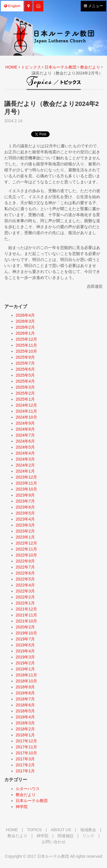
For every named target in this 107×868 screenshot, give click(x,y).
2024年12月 (26, 405)
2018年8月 (25, 693)
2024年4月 (25, 453)
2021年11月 (26, 615)
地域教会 (88, 830)
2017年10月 (26, 753)
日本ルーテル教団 (60, 67)
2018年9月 (25, 687)
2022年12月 (26, 543)
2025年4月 (25, 381)
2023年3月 (25, 525)
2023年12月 (26, 477)
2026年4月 (25, 315)
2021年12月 (26, 609)
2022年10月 (26, 555)
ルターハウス (28, 789)
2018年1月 (25, 735)
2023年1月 (25, 537)
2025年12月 (26, 339)
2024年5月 (25, 447)
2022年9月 (25, 561)
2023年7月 (25, 501)
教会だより (90, 67)
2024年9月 (25, 423)
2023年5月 (25, 513)
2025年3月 (25, 387)
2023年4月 (25, 519)
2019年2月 (25, 663)
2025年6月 (25, 369)
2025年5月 (25, 375)
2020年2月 (25, 627)
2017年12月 (26, 741)
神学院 (22, 807)
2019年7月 (25, 639)
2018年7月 (25, 699)
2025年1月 (25, 399)
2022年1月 (25, 603)
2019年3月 (25, 657)
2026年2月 (25, 327)
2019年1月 (25, 669)
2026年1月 (25, 333)
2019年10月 (26, 633)
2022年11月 (26, 549)
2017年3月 (25, 759)
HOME (11, 67)
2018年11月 (26, 675)
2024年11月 (26, 411)
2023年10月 (26, 489)
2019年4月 (25, 651)
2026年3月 (25, 321)
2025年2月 (25, 393)
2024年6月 (25, 441)
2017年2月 (25, 765)
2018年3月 (25, 723)
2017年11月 (26, 747)
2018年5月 (25, 711)
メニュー (93, 7)
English (12, 6)
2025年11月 (26, 345)
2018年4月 (25, 717)
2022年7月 (25, 567)
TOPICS (34, 830)
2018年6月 (25, 705)
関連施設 (66, 836)
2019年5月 (25, 645)
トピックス (31, 67)
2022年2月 (25, 597)
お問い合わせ (54, 842)
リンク (88, 836)
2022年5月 (25, 579)
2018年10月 (26, 681)
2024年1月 (25, 471)
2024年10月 (26, 417)
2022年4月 (25, 585)
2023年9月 (25, 495)
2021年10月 (26, 621)
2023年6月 (25, 507)
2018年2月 (25, 729)
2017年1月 (25, 771)
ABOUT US (61, 830)
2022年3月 (25, 591)
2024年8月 (25, 429)
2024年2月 (25, 465)
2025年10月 (26, 351)
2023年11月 (26, 483)
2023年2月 (25, 531)
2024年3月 (25, 459)
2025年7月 (25, 363)
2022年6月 (25, 573)
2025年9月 (25, 357)
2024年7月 (25, 435)
